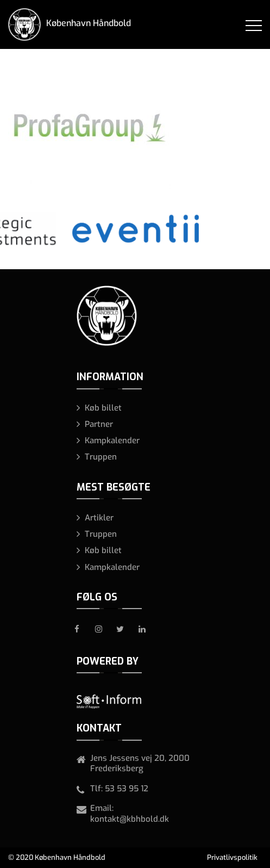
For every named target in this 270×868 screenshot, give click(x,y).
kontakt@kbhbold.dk (130, 819)
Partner (99, 424)
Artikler (99, 518)
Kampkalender (112, 441)
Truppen (101, 457)
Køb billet (103, 408)
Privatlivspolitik (232, 857)
